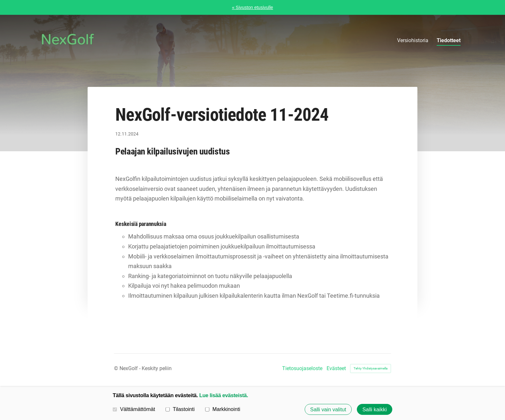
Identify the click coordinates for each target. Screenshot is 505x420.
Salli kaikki (375, 409)
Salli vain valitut (328, 409)
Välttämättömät (134, 409)
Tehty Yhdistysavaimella (371, 368)
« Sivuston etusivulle (252, 7)
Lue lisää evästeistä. (224, 395)
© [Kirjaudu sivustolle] (117, 368)
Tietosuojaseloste (302, 369)
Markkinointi (223, 409)
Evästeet (336, 369)
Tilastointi (180, 409)
